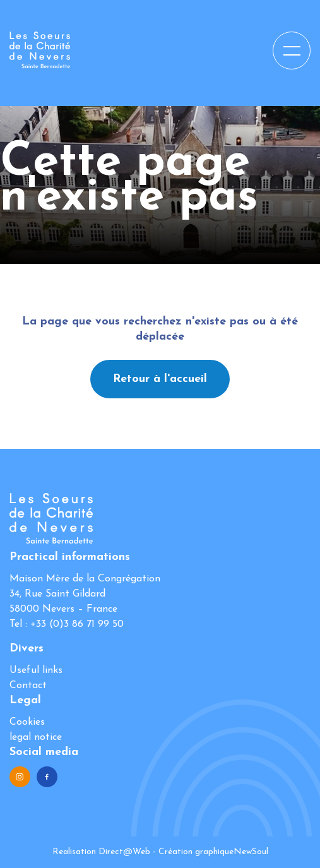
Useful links (36, 670)
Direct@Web (124, 852)
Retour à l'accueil (160, 379)
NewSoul (251, 852)
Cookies (27, 722)
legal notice (36, 737)
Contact (28, 686)
